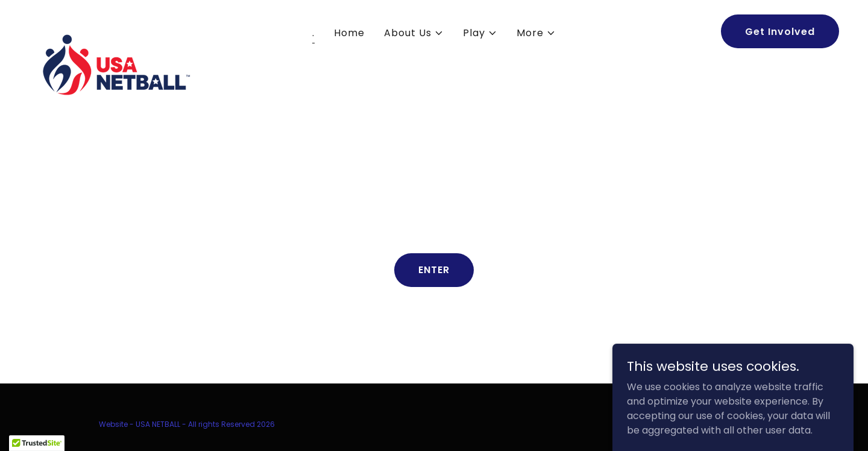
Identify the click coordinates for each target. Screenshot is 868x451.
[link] (114, 29)
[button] (414, 33)
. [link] (313, 33)
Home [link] (349, 33)
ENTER (434, 270)
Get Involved (780, 32)
